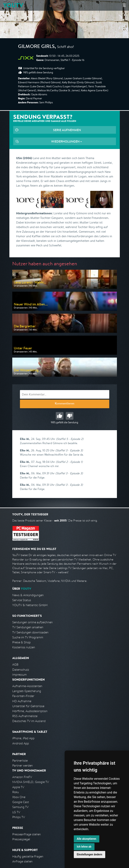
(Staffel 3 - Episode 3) (69, 450)
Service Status (22, 600)
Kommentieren (65, 404)
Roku (16, 792)
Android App (21, 743)
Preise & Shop (21, 642)
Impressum (19, 675)
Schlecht (70, 416)
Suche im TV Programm (28, 637)
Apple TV (18, 787)
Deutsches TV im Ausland (29, 721)
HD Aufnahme (22, 701)
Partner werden (23, 766)
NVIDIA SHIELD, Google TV (31, 782)
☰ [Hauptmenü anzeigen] (124, 5)
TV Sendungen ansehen (28, 627)
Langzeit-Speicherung (27, 691)
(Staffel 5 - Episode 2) (70, 439)
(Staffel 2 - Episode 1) (69, 462)
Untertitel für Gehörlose (28, 706)
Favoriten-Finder (23, 696)
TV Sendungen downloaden (30, 632)
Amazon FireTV (22, 777)
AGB (15, 664)
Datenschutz (21, 670)
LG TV (16, 812)
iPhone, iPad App (23, 738)
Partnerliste (20, 761)
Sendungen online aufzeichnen (32, 622)
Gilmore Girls (36, 47)
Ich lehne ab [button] (84, 847)
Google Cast (21, 802)
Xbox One (19, 797)
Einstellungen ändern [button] (90, 854)
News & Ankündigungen (28, 595)
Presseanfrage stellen (27, 834)
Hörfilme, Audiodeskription (30, 711)
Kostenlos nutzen (24, 647)
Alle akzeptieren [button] (87, 839)
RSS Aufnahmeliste (25, 716)
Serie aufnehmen (67, 130)
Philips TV (19, 817)
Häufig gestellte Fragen (28, 856)
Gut (60, 416)
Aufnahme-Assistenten (27, 686)
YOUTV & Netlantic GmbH (30, 605)
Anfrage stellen (22, 861)
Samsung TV (20, 807)
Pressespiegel (21, 839)
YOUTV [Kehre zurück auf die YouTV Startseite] (13, 5)
